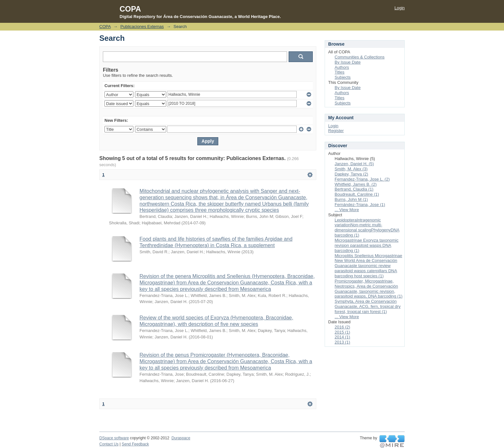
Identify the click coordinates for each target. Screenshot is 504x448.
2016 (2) (342, 327)
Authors (342, 67)
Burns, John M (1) (351, 199)
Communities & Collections (360, 57)
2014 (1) (342, 337)
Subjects (343, 77)
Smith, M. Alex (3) (351, 169)
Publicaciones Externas (142, 27)
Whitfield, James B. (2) (356, 184)
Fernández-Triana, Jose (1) (360, 205)
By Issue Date (348, 62)
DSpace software (114, 438)
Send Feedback (135, 444)
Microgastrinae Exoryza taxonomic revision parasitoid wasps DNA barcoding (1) (367, 245)
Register (336, 131)
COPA (105, 27)
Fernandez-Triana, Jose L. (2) (362, 179)
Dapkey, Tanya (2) (351, 174)
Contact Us (109, 444)
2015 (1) (342, 332)
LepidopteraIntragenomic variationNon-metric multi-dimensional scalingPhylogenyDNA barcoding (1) (367, 228)
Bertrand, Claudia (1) (354, 189)
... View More (347, 210)
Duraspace (181, 438)
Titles (340, 72)
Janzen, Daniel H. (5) (354, 164)
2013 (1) (342, 342)
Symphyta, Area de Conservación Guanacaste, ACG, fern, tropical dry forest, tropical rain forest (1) (368, 306)
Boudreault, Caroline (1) (357, 194)
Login (400, 8)
